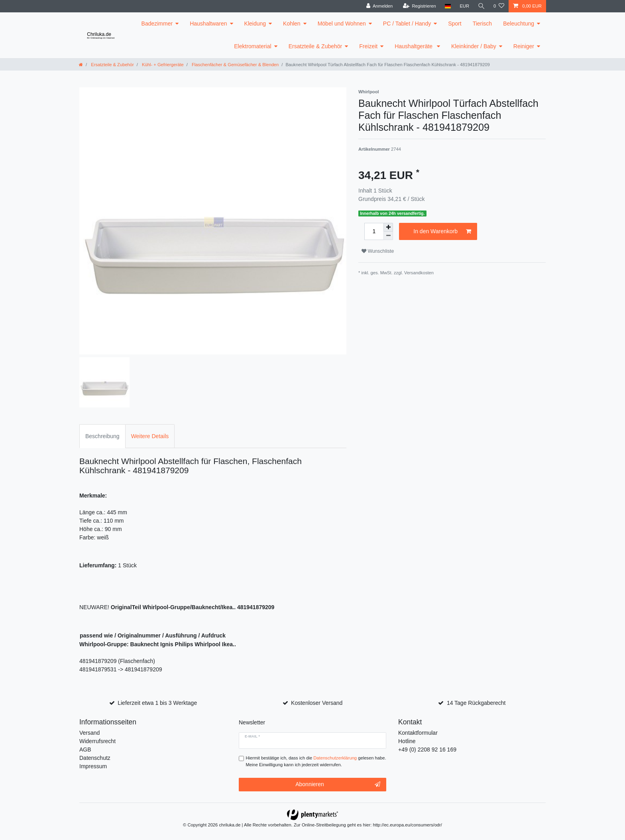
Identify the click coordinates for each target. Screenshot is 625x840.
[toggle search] (481, 6)
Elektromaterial (253, 46)
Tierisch (483, 24)
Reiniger (524, 46)
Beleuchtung (519, 24)
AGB (85, 750)
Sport (455, 24)
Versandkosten (419, 273)
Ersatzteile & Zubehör (315, 46)
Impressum (93, 766)
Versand (89, 733)
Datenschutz (95, 758)
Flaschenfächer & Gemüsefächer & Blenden (235, 65)
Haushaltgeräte (414, 46)
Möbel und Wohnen (342, 24)
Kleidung (255, 24)
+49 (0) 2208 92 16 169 (427, 750)
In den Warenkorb (442, 232)
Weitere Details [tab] (150, 436)
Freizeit (368, 46)
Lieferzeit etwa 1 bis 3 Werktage (157, 703)
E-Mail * (252, 736)
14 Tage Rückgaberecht (476, 703)
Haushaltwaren (208, 24)
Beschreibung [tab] (102, 436)
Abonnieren (338, 785)
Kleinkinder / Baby (474, 46)
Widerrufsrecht (97, 741)
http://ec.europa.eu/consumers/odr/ (407, 825)
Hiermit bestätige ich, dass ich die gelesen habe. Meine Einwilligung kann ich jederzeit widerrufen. (316, 761)
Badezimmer (157, 24)
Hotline (407, 741)
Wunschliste (378, 251)
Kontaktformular (418, 733)
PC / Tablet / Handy (407, 24)
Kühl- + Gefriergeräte (162, 65)
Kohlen (292, 24)
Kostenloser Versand (317, 703)
